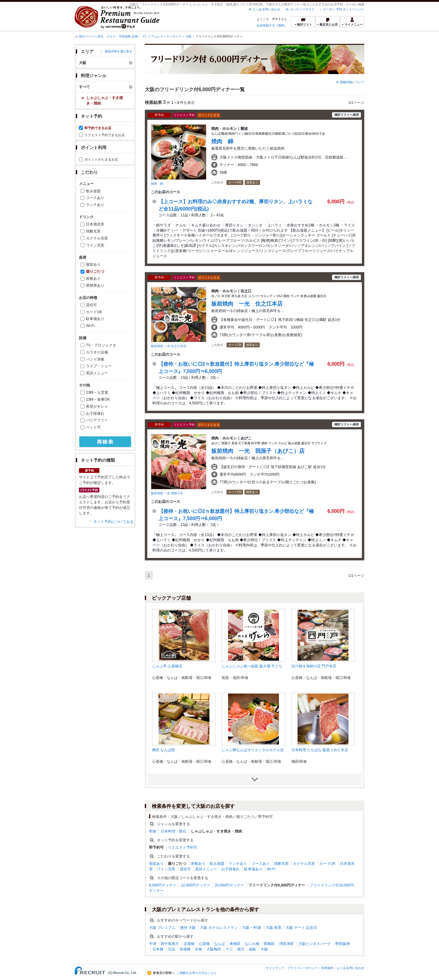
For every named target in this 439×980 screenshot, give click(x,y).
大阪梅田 (214, 949)
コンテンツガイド (302, 9)
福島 (252, 949)
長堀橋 (185, 949)
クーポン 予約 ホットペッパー (344, 9)
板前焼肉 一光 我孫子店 (167, 493)
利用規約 (327, 968)
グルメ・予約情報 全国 (122, 36)
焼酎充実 (93, 231)
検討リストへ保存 (347, 115)
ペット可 (93, 427)
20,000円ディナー (229, 885)
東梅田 (235, 944)
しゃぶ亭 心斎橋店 (167, 666)
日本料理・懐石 (173, 831)
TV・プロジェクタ (101, 345)
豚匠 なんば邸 (164, 750)
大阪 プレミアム (162, 928)
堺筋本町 (287, 944)
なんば (220, 944)
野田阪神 (343, 944)
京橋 (198, 949)
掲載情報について (352, 82)
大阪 (188, 36)
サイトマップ (275, 968)
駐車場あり (95, 319)
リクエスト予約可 (183, 847)
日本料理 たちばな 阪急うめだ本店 (320, 750)
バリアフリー (97, 420)
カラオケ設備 (97, 352)
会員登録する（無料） (272, 25)
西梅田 (269, 944)
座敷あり (93, 279)
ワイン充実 (95, 245)
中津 (153, 944)
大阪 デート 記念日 (301, 928)
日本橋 (158, 949)
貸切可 (91, 305)
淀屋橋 (189, 944)
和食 (153, 831)
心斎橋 (204, 944)
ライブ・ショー (99, 366)
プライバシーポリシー (303, 968)
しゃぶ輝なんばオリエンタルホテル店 (253, 750)
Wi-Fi (90, 326)
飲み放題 (93, 191)
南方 (241, 949)
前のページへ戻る (91, 36)
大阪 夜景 (274, 928)
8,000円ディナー (163, 885)
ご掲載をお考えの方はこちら (197, 973)
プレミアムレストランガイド (162, 36)
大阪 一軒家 (252, 928)
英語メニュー (97, 373)
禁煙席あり (95, 286)
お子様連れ (95, 414)
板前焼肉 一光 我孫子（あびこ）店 (258, 451)
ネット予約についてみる (113, 522)
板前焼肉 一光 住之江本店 (169, 346)
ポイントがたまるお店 (101, 159)
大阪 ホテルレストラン (219, 928)
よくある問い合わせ (266, 9)
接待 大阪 (188, 928)
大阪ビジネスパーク (315, 944)
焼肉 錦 (157, 184)
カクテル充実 (97, 238)
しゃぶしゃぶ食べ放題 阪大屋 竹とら (252, 666)
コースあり (95, 198)
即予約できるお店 (98, 128)
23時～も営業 (97, 392)
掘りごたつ (95, 272)
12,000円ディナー (196, 885)
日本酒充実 (95, 224)
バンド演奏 (95, 359)
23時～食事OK (98, 399)
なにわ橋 (252, 944)
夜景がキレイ (97, 407)
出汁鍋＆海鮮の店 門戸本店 (314, 666)
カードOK (94, 312)
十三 (229, 949)
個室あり (93, 265)
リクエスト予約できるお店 (105, 135)
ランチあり (95, 205)
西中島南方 (170, 944)
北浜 (171, 949)
